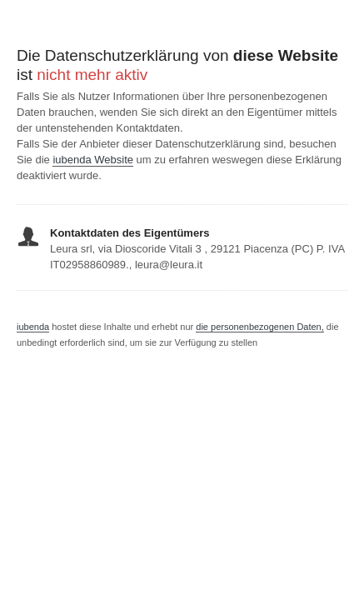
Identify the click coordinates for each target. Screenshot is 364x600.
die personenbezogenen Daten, (260, 327)
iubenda (33, 327)
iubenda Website (93, 160)
